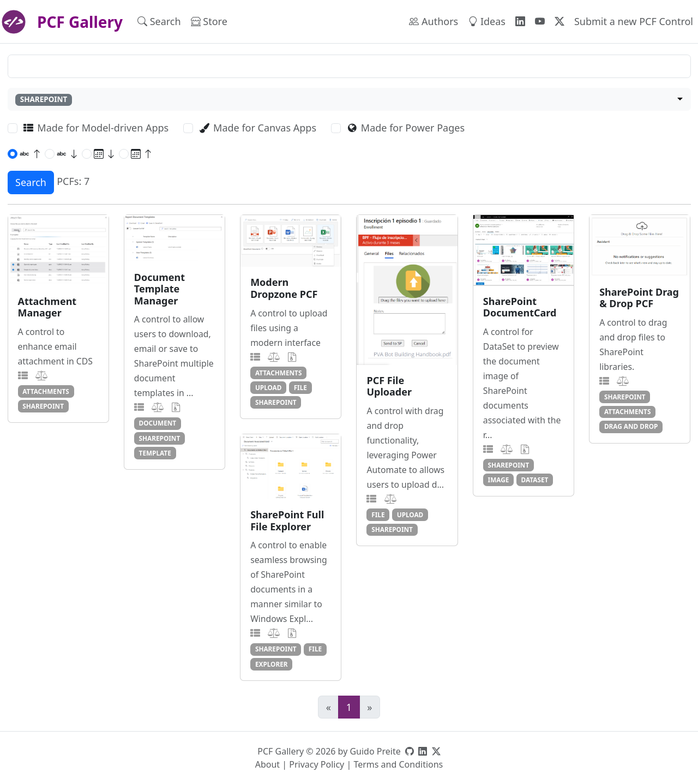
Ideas (487, 21)
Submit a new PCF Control (634, 21)
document (158, 423)
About (267, 764)
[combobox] (349, 100)
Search (159, 21)
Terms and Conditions (398, 764)
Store (209, 21)
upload (269, 387)
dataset (535, 480)
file (300, 387)
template (155, 453)
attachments (46, 391)
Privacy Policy (317, 764)
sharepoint (43, 406)
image (499, 480)
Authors (434, 21)
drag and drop (631, 426)
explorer (272, 664)
